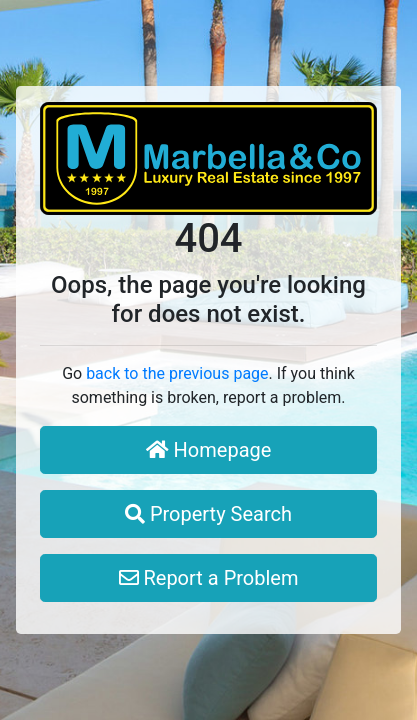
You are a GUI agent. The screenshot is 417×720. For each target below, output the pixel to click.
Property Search (208, 514)
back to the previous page (177, 373)
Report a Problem (209, 578)
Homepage (209, 450)
